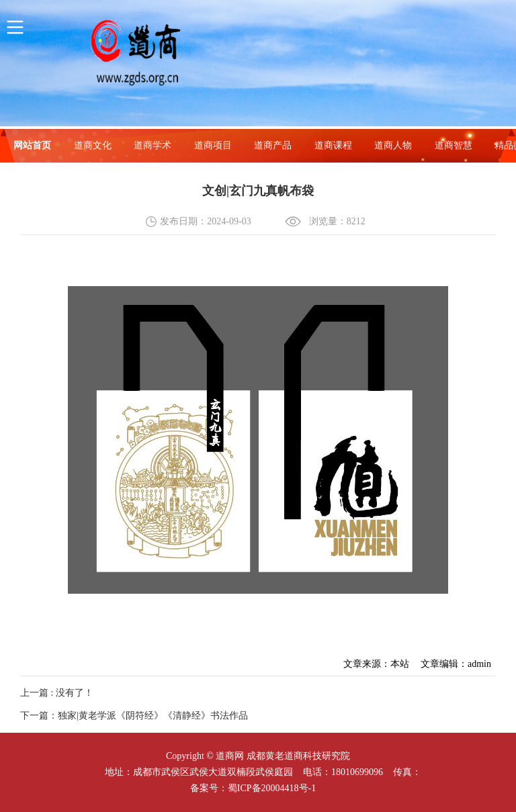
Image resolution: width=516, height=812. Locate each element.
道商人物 (393, 145)
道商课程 (333, 145)
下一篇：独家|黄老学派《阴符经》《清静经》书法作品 (134, 716)
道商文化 (93, 145)
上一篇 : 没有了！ (57, 693)
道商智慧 (454, 145)
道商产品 (273, 145)
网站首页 (32, 145)
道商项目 (213, 145)
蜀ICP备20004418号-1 (272, 788)
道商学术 (153, 145)
